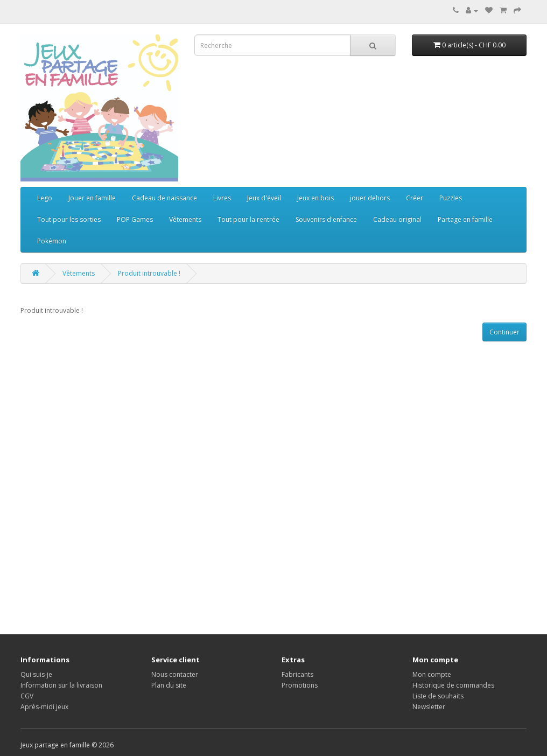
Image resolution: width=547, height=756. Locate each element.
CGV (27, 696)
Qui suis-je (36, 674)
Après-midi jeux (44, 707)
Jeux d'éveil (264, 198)
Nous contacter (175, 674)
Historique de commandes (453, 685)
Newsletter (429, 707)
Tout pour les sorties (69, 219)
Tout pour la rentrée (248, 219)
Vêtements (185, 219)
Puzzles (451, 198)
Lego (45, 198)
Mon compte (432, 674)
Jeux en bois (315, 198)
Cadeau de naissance (164, 198)
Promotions (300, 685)
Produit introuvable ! (149, 273)
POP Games (135, 219)
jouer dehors (370, 198)
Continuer (504, 332)
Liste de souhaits (438, 696)
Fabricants (297, 674)
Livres (222, 198)
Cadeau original (397, 219)
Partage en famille (465, 219)
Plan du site (169, 685)
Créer (415, 198)
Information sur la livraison (61, 685)
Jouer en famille (92, 198)
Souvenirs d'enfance (326, 219)
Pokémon (52, 241)
